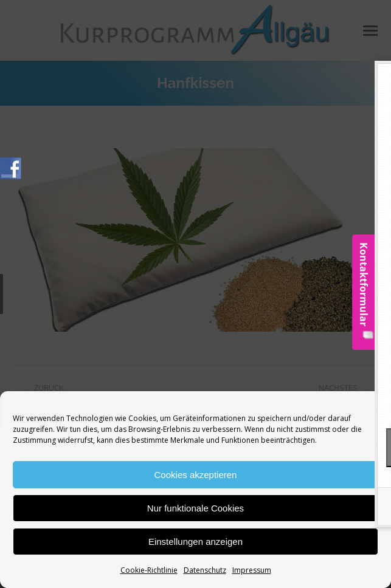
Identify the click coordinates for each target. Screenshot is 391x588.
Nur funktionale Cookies (195, 508)
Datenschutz (205, 570)
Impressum (252, 570)
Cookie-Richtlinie (149, 570)
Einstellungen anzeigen (195, 542)
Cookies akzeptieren (196, 475)
